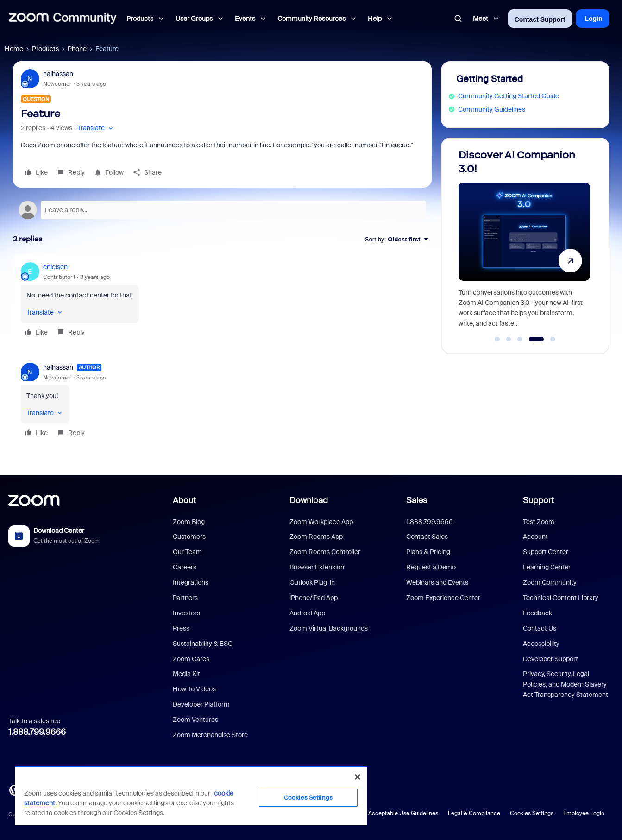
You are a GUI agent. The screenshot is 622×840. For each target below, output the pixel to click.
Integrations (191, 582)
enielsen (55, 267)
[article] (222, 301)
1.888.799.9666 (37, 732)
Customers (189, 537)
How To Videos (194, 689)
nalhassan (58, 74)
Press (181, 628)
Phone (77, 49)
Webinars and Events (437, 582)
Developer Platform (201, 704)
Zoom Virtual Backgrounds (329, 628)
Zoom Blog (189, 522)
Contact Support (540, 19)
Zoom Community (550, 582)
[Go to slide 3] (520, 339)
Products (45, 49)
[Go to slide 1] (497, 339)
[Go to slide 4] (536, 339)
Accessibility (541, 644)
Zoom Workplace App (321, 522)
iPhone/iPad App (314, 598)
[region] (191, 796)
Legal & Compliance (474, 813)
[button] (96, 128)
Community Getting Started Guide (509, 96)
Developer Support (550, 659)
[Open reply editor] (222, 210)
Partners (185, 598)
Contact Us (540, 628)
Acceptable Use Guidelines (403, 813)
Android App (307, 613)
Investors (186, 613)
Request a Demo (431, 567)
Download (309, 500)
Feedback (537, 613)
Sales (417, 500)
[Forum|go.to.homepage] (63, 19)
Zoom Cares (191, 659)
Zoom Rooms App (316, 537)
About (184, 500)
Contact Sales (427, 537)
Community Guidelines (492, 109)
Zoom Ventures (195, 720)
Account (535, 537)
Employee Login (584, 813)
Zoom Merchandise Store (210, 735)
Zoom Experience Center (443, 598)
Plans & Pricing (428, 552)
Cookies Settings (532, 813)
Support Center (546, 552)
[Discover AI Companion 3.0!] (524, 242)
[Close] (358, 777)
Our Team (187, 552)
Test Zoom (539, 522)
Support (538, 500)
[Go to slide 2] (509, 339)
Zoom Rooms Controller (325, 552)
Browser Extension (317, 567)
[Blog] (14, 789)
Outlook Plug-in (312, 582)
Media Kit (186, 674)
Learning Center (547, 567)
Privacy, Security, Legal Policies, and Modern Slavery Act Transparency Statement (565, 684)
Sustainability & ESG (203, 644)
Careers (185, 567)
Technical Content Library (561, 598)
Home (14, 49)
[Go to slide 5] (553, 339)
